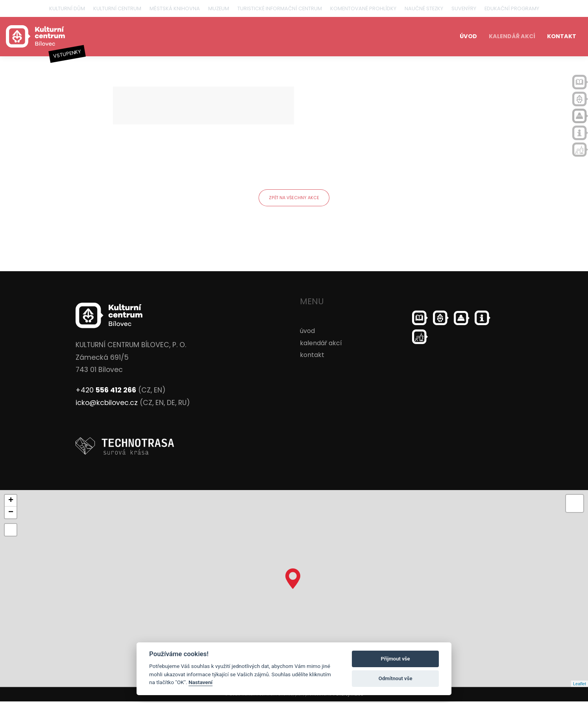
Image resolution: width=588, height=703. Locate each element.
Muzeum (219, 8)
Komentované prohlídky (363, 8)
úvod (468, 36)
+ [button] (11, 502)
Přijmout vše (396, 659)
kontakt (562, 36)
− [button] (11, 514)
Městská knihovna (175, 8)
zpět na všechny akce (294, 198)
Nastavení (201, 682)
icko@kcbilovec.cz (107, 404)
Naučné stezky (424, 8)
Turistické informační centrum (280, 8)
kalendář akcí (512, 36)
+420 (106, 392)
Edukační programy (512, 8)
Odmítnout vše (396, 678)
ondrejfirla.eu (350, 696)
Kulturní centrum (117, 8)
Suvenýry (464, 8)
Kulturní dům (67, 8)
